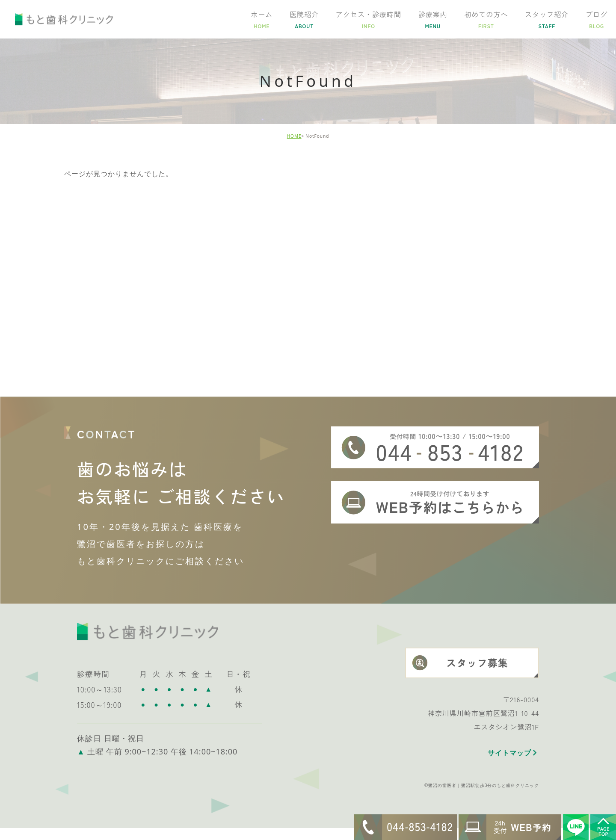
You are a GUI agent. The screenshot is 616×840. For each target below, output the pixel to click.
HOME (294, 136)
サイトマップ (509, 765)
